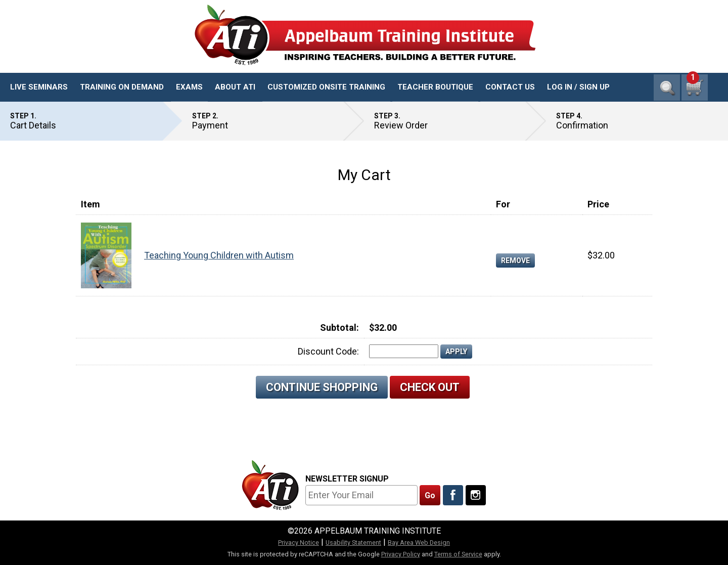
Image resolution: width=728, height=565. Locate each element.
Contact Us (510, 87)
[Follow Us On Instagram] (476, 495)
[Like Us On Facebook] (453, 495)
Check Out (430, 387)
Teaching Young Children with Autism (219, 255)
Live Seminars (39, 87)
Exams (189, 87)
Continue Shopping (322, 387)
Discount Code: (328, 351)
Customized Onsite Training (326, 87)
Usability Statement (353, 542)
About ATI (235, 87)
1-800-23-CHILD (677, 56)
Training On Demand (122, 87)
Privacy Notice (299, 542)
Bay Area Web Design (419, 542)
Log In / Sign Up (578, 87)
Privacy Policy (401, 554)
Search (667, 88)
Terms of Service (458, 554)
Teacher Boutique (435, 87)
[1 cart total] (695, 88)
